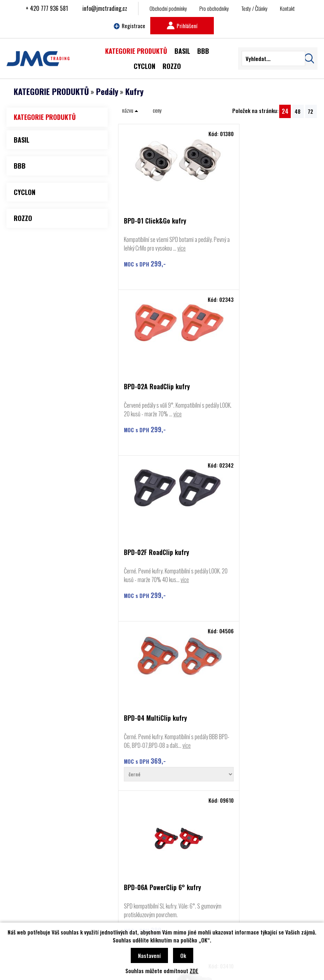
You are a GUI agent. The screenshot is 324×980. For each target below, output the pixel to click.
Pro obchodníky (214, 8)
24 (285, 111)
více (128, 257)
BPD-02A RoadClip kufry (256, 221)
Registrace (130, 26)
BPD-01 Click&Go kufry (155, 221)
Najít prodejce (162, 800)
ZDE (194, 971)
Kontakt (287, 8)
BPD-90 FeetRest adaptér (258, 565)
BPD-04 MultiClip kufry (254, 396)
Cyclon (27, 876)
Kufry (134, 91)
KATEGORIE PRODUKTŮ (51, 91)
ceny (157, 110)
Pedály (107, 91)
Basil (26, 898)
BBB (25, 866)
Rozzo (27, 887)
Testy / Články (254, 8)
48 (298, 111)
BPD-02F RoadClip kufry (157, 396)
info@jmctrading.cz (105, 8)
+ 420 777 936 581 (47, 8)
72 (310, 111)
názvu (130, 110)
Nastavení (149, 955)
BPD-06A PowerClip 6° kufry (163, 565)
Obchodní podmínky (168, 8)
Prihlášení (182, 26)
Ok (183, 955)
